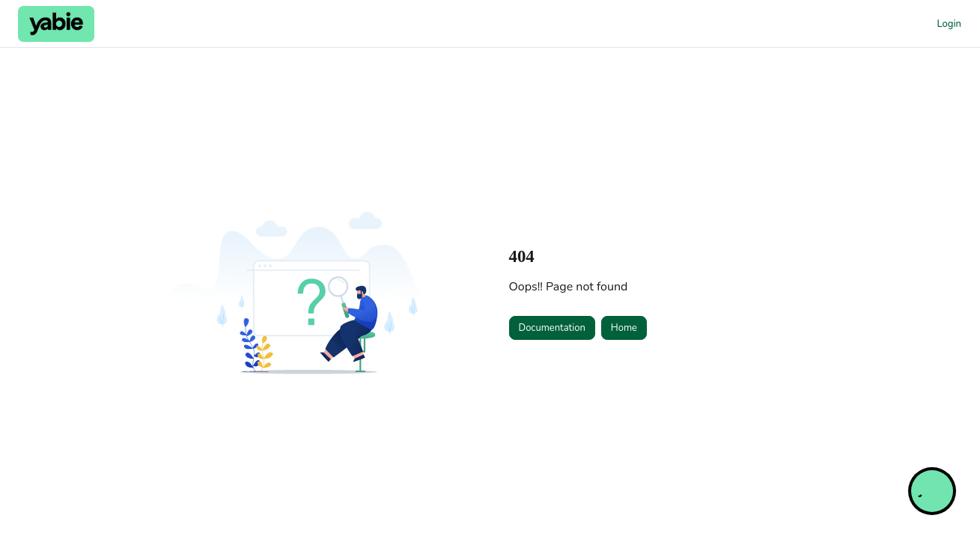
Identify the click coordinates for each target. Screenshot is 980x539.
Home (624, 328)
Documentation (552, 328)
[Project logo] (56, 24)
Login (949, 24)
